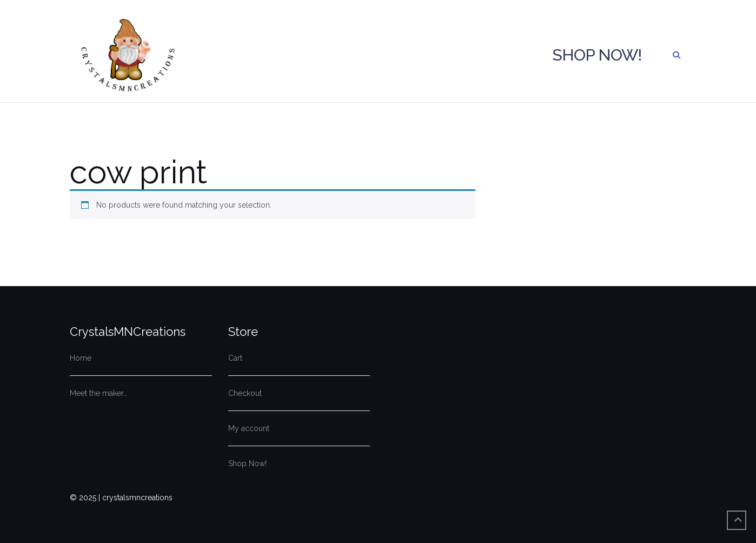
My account (249, 428)
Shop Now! (597, 55)
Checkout (245, 393)
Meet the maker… (98, 393)
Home (81, 358)
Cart (235, 358)
